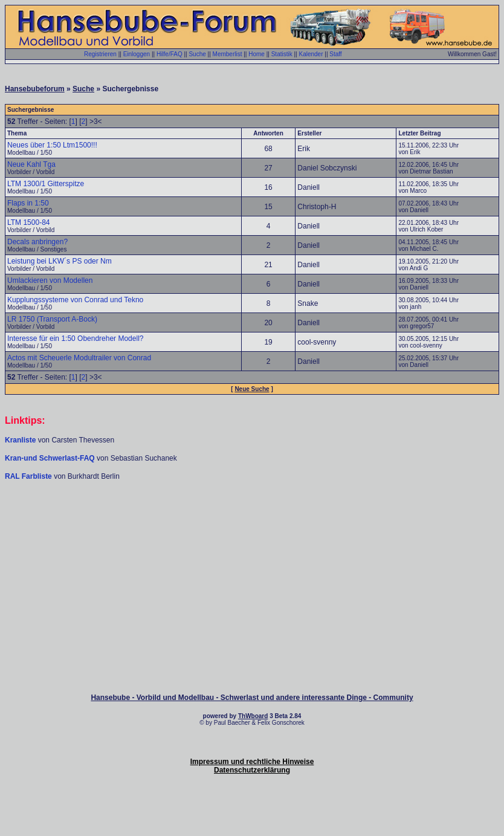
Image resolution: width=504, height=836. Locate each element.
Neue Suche (252, 389)
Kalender (311, 54)
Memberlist (228, 54)
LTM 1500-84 (28, 222)
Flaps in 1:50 (28, 203)
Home (257, 54)
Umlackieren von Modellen (50, 280)
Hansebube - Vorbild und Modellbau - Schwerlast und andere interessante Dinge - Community (252, 698)
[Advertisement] (252, 517)
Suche (197, 54)
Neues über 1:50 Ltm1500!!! (52, 145)
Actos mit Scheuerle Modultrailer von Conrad (79, 358)
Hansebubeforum (35, 89)
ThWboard (253, 716)
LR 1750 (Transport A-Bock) (52, 319)
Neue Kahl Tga (31, 164)
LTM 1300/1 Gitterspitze (46, 184)
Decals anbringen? (37, 242)
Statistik (282, 54)
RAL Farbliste (29, 476)
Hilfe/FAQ (170, 54)
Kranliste (20, 440)
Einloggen (137, 54)
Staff (335, 54)
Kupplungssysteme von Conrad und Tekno (75, 300)
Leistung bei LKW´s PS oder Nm (60, 261)
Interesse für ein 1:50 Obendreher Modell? (75, 339)
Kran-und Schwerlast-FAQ (51, 458)
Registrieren (100, 54)
